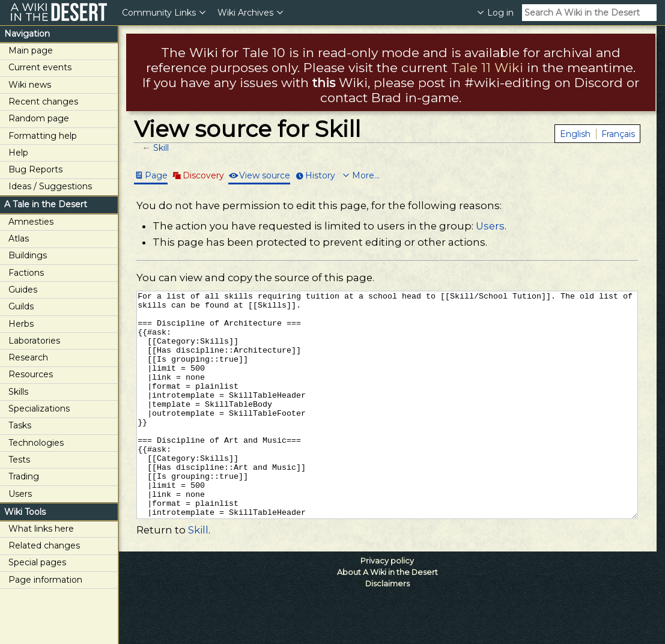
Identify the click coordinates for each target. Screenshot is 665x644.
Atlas (19, 238)
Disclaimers (387, 629)
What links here (41, 529)
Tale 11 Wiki (487, 68)
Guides (23, 290)
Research (28, 357)
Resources (31, 374)
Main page (31, 50)
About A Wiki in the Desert (387, 617)
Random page (39, 118)
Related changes (44, 545)
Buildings (28, 255)
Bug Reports (35, 169)
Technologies (36, 443)
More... (366, 175)
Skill (161, 148)
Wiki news (30, 85)
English (575, 134)
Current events (40, 67)
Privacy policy (387, 606)
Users (20, 494)
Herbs (21, 324)
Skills (18, 392)
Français (618, 134)
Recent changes (43, 102)
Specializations (39, 409)
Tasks (20, 425)
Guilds (21, 306)
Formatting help (43, 136)
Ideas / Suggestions (50, 186)
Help (18, 153)
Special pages (37, 562)
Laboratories (34, 341)
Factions (26, 273)
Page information (45, 580)
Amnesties (31, 222)
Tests (19, 460)
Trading (24, 476)
